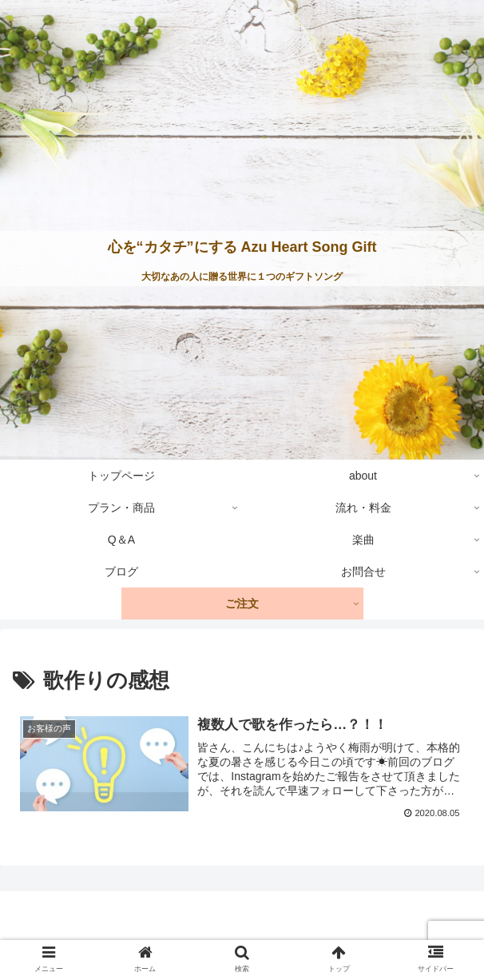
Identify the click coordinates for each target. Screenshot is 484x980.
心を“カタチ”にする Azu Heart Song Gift (242, 247)
